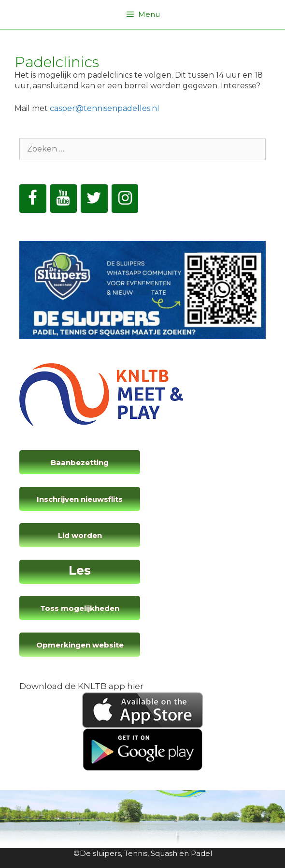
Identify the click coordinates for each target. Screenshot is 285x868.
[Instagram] (125, 199)
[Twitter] (94, 199)
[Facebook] (33, 199)
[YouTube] (64, 199)
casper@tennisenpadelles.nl (105, 108)
